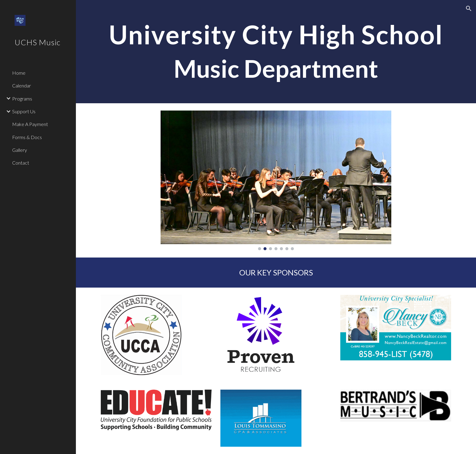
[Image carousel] (276, 180)
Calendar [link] (22, 85)
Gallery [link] (20, 150)
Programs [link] (22, 99)
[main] (276, 52)
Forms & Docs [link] (27, 137)
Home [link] (19, 73)
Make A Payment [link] (30, 124)
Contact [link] (21, 163)
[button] (469, 9)
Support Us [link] (24, 111)
